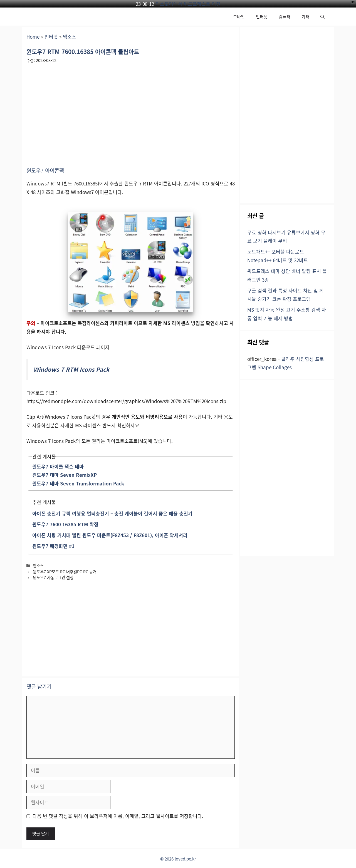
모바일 (239, 17)
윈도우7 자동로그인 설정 (53, 577)
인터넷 (262, 17)
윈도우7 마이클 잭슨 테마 (58, 466)
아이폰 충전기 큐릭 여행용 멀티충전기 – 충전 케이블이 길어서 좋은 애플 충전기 (112, 513)
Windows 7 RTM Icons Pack (71, 369)
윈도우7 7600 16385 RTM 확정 (65, 524)
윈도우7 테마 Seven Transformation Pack (78, 483)
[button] (322, 17)
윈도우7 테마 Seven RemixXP (65, 475)
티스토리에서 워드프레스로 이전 (188, 4)
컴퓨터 (285, 17)
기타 (305, 17)
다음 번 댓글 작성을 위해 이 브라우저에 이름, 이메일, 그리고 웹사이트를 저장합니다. (118, 816)
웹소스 (70, 37)
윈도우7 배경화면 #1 (53, 546)
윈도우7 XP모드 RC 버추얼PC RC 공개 (65, 571)
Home (33, 37)
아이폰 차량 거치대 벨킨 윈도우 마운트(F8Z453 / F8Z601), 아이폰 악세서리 (110, 535)
